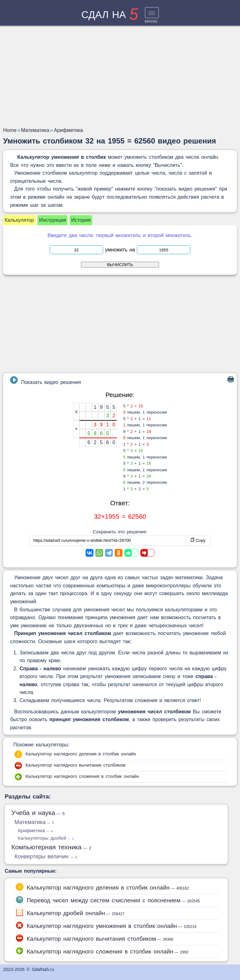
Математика (34, 822)
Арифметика (35, 830)
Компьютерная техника (51, 847)
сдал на (110, 15)
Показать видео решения (45, 381)
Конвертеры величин (46, 856)
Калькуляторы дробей (45, 838)
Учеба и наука (38, 813)
